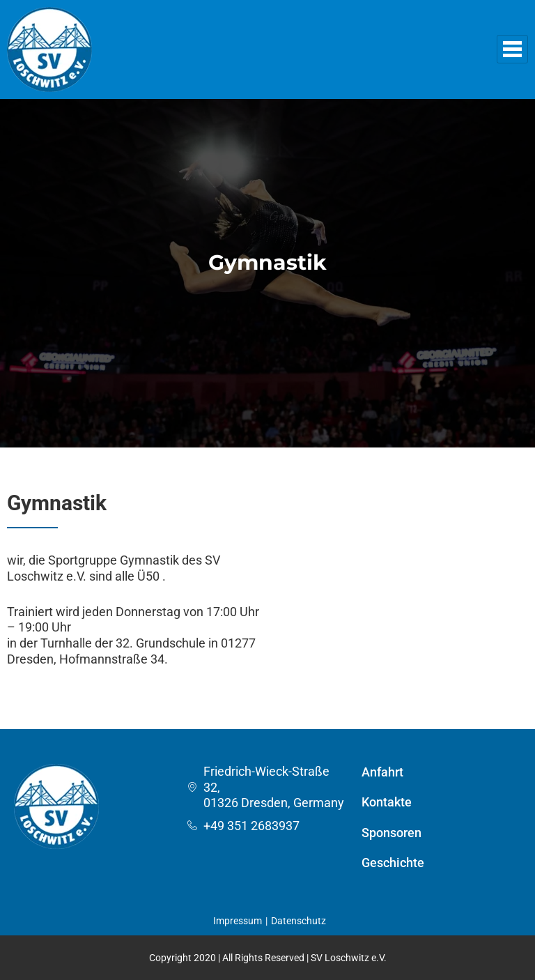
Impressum (238, 921)
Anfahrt (382, 772)
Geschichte (393, 863)
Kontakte (387, 802)
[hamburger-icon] (512, 49)
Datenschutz (298, 921)
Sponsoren (391, 833)
